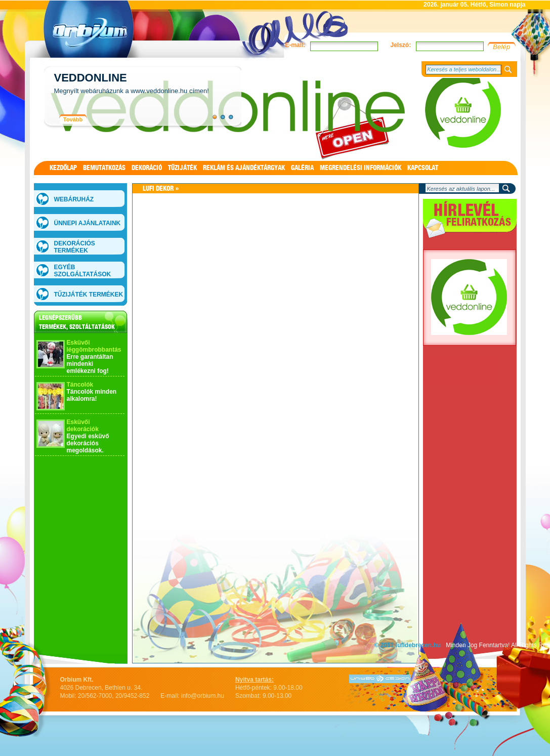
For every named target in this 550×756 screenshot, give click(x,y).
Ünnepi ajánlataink (88, 223)
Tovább (73, 119)
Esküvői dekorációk (83, 426)
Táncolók (80, 385)
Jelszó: (400, 45)
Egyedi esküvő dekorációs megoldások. (88, 443)
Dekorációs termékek (75, 247)
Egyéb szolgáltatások (83, 271)
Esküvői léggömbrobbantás (94, 346)
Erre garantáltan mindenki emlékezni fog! (90, 364)
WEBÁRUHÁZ (74, 199)
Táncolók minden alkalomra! (92, 395)
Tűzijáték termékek (89, 295)
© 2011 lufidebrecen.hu (408, 645)
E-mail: (295, 45)
